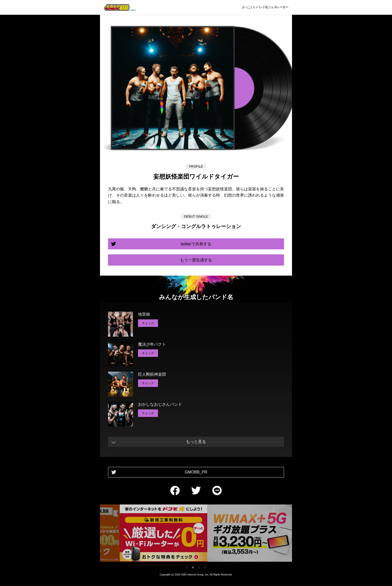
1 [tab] (187, 567)
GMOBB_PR (196, 472)
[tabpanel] (196, 534)
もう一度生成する (196, 260)
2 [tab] (193, 567)
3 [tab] (199, 567)
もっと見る (196, 442)
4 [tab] (205, 567)
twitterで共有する (196, 244)
